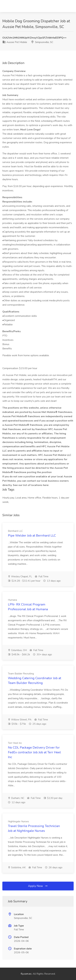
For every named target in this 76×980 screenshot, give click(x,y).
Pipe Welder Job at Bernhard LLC (32, 536)
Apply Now (38, 886)
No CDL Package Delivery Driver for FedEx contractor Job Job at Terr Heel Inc (34, 752)
